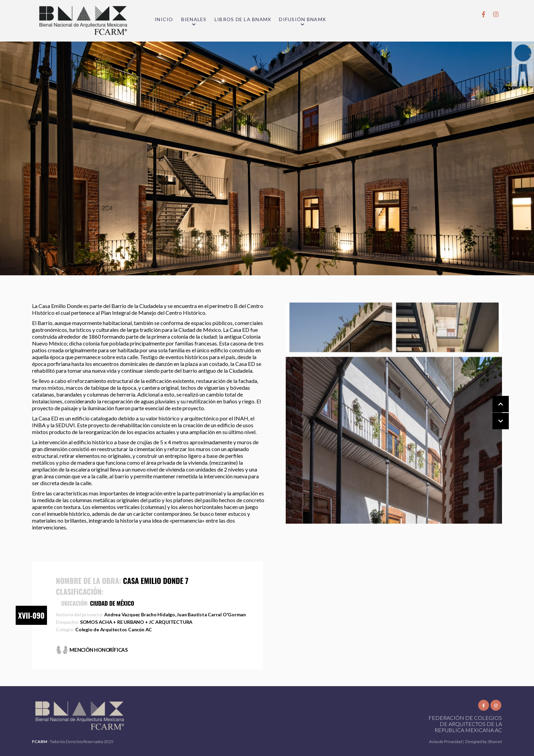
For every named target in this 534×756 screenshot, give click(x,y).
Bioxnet (495, 742)
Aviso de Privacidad (446, 742)
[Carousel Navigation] (494, 413)
